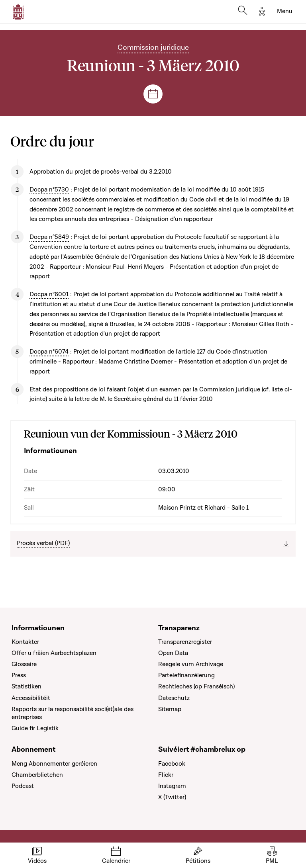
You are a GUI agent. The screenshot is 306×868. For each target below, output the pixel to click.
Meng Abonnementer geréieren (54, 764)
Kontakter (25, 642)
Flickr (166, 775)
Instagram (172, 786)
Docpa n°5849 (49, 237)
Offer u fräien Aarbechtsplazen (54, 653)
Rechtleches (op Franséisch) (196, 686)
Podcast (23, 786)
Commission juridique (153, 48)
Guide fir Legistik (35, 728)
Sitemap (170, 709)
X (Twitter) (172, 797)
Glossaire (24, 664)
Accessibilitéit (31, 698)
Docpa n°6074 (49, 352)
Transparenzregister (185, 642)
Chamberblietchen (37, 775)
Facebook (172, 764)
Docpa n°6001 (49, 294)
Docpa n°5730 (49, 190)
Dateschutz (174, 698)
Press (19, 675)
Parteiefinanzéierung (186, 675)
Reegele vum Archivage (191, 664)
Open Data (173, 653)
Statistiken (26, 686)
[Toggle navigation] (285, 12)
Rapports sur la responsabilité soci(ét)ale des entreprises (73, 713)
